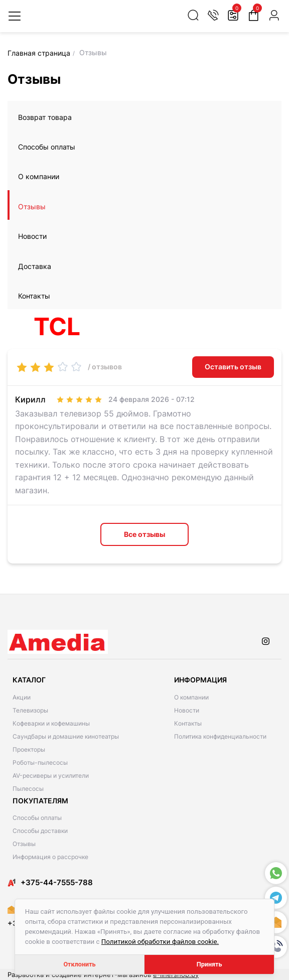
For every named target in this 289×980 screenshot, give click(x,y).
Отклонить (79, 964)
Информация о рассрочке (50, 857)
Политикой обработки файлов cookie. (160, 942)
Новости (32, 236)
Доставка (35, 266)
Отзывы (32, 206)
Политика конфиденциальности (220, 736)
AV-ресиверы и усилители (51, 776)
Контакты (34, 296)
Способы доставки (40, 831)
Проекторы (29, 749)
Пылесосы (28, 789)
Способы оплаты (47, 147)
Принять (209, 964)
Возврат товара (45, 117)
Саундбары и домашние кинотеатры (66, 736)
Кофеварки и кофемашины (51, 723)
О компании (39, 176)
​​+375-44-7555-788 (57, 882)
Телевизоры (30, 710)
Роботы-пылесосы (40, 762)
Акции (22, 697)
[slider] (49, 367)
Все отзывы (144, 534)
